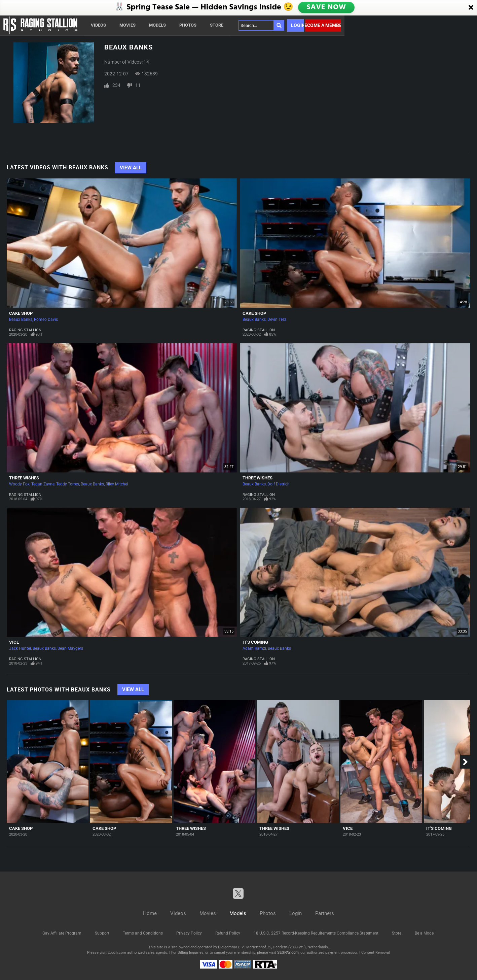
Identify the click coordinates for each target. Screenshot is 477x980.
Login (298, 25)
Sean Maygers (70, 648)
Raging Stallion (25, 330)
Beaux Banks (21, 319)
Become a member (323, 25)
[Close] (471, 8)
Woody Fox (19, 484)
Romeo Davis (46, 319)
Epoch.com (117, 953)
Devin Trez (277, 319)
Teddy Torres (68, 484)
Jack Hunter (20, 648)
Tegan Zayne (43, 484)
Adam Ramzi (254, 648)
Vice (14, 642)
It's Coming (255, 642)
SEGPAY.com (288, 953)
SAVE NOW (327, 7)
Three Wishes (24, 478)
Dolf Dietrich (279, 484)
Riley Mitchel (117, 484)
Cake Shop (21, 313)
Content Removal (376, 953)
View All (131, 168)
